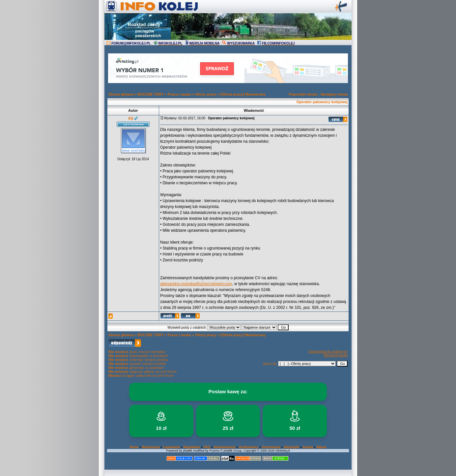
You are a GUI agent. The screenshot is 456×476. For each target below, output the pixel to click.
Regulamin (192, 447)
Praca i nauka (179, 94)
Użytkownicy (249, 447)
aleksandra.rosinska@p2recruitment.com (196, 284)
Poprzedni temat (303, 94)
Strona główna (121, 94)
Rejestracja (151, 447)
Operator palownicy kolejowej (322, 102)
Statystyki (291, 447)
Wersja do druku (336, 355)
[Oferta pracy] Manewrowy (243, 94)
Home (134, 447)
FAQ (207, 447)
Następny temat (334, 94)
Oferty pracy (206, 94)
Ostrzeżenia (271, 447)
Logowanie (171, 447)
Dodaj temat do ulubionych (328, 352)
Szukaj (308, 447)
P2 (131, 119)
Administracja (224, 447)
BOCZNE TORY (150, 94)
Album (321, 447)
